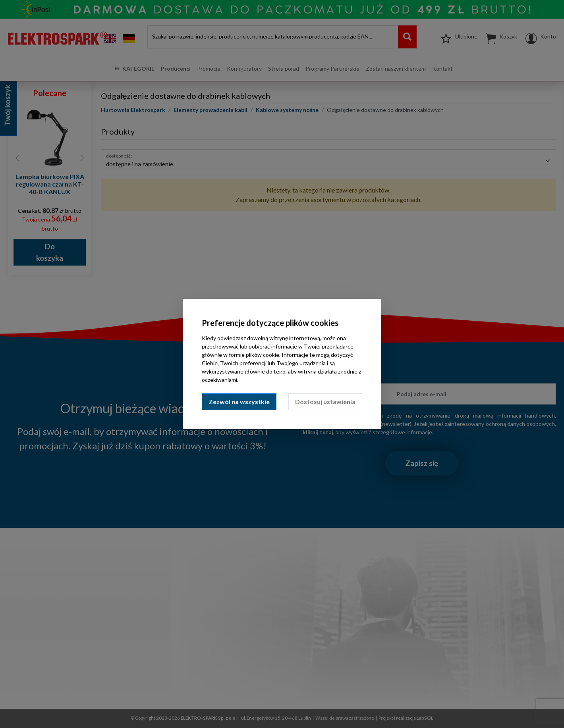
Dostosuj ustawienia (325, 402)
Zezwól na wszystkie (239, 402)
